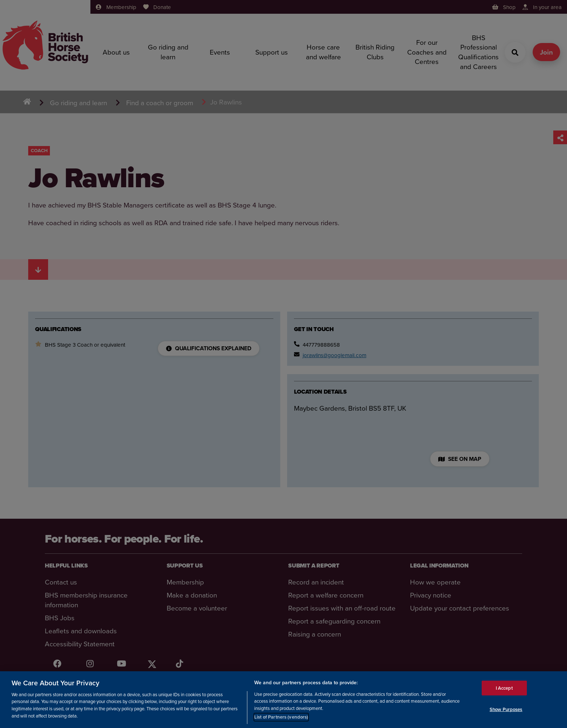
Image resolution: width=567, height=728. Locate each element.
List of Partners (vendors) (281, 717)
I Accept (504, 688)
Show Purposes (506, 710)
